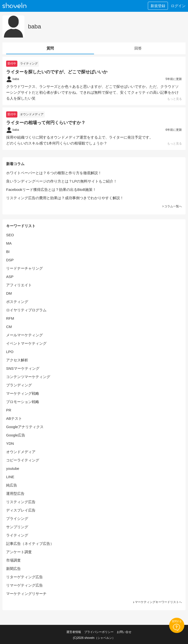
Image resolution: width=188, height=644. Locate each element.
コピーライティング (23, 460)
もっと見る (175, 99)
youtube (13, 468)
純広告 (12, 485)
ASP (10, 277)
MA (9, 243)
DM (9, 293)
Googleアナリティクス (25, 427)
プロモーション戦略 (23, 402)
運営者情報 (74, 632)
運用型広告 (15, 493)
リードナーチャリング (24, 268)
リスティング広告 (21, 502)
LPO (10, 352)
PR (9, 410)
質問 (50, 48)
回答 (138, 48)
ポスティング (17, 302)
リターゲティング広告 (24, 577)
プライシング (17, 519)
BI (8, 252)
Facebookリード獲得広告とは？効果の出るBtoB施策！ (51, 190)
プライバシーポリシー (99, 632)
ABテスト (14, 418)
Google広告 (16, 435)
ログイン (178, 6)
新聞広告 (13, 569)
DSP (10, 260)
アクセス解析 (17, 360)
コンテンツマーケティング (28, 377)
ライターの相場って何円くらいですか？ (46, 123)
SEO (10, 235)
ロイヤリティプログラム (26, 310)
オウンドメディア (32, 114)
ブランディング (19, 385)
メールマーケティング (24, 335)
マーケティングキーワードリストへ (157, 602)
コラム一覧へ (172, 206)
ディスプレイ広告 (21, 510)
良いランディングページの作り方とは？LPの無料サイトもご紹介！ (62, 181)
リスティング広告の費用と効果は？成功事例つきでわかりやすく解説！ (65, 198)
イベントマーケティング (26, 343)
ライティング (29, 64)
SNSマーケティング (23, 368)
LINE (10, 477)
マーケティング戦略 (23, 393)
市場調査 (13, 560)
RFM (10, 318)
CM (9, 327)
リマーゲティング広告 (24, 585)
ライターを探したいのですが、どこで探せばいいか (57, 72)
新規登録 (158, 6)
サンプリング (17, 527)
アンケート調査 (19, 552)
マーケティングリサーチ (26, 594)
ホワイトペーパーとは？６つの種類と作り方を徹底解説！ (54, 173)
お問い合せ (124, 632)
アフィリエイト (19, 285)
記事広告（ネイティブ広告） (30, 544)
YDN (10, 443)
